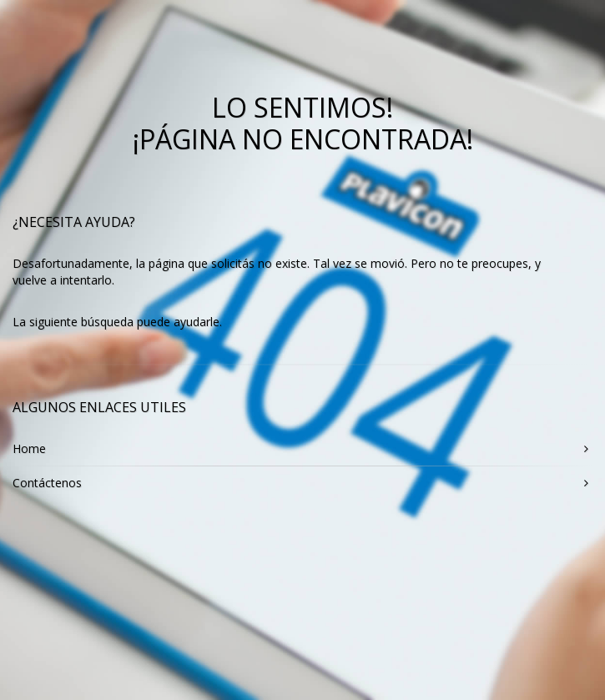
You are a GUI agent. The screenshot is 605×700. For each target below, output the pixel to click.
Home (29, 448)
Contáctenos (47, 483)
